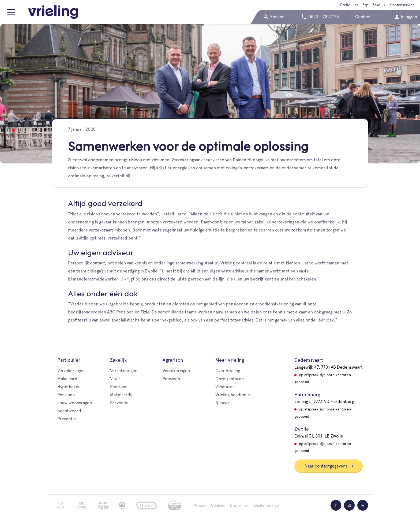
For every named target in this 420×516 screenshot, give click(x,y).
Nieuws (222, 403)
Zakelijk (379, 5)
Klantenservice (402, 5)
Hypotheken (69, 387)
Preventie (67, 419)
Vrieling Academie (233, 395)
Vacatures (225, 387)
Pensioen (66, 395)
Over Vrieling (228, 371)
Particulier (349, 5)
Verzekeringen (71, 371)
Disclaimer (239, 505)
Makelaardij (68, 379)
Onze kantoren (230, 379)
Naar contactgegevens (329, 466)
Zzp (365, 5)
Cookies (218, 505)
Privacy (200, 505)
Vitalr (115, 379)
